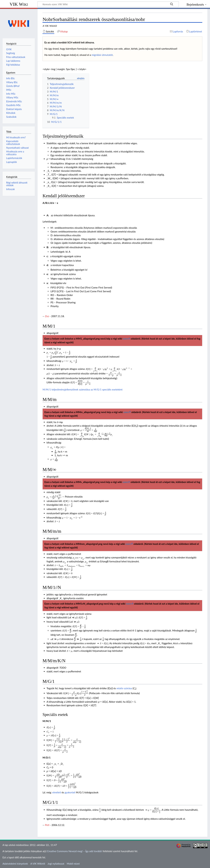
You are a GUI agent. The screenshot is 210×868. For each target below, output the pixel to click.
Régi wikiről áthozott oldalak (17, 184)
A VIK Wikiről (38, 864)
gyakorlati (70, 792)
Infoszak (10, 189)
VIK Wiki (19, 4)
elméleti (57, 792)
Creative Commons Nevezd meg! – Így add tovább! (74, 851)
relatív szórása (124, 688)
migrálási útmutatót (102, 55)
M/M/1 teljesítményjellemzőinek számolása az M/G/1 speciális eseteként (82, 389)
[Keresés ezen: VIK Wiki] (108, 4)
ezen (125, 339)
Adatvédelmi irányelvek (15, 864)
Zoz (47, 316)
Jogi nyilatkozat (56, 864)
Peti (47, 825)
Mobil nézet (73, 864)
